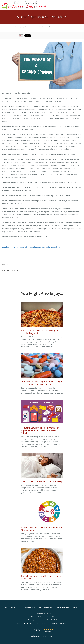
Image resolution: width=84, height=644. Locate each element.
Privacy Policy (30, 608)
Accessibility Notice (62, 608)
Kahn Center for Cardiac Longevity (13, 27)
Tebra (51, 636)
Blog (29, 27)
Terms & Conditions (45, 608)
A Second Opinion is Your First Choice (45, 27)
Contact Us (75, 608)
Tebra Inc (19, 608)
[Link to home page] (33, 5)
